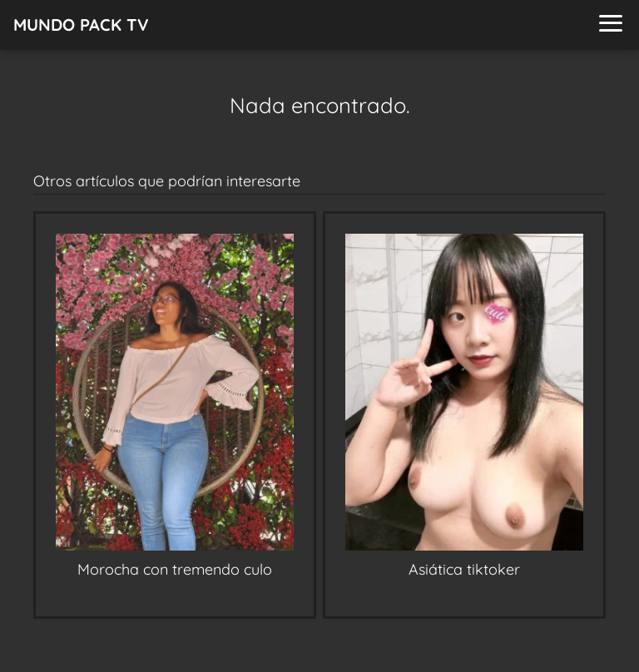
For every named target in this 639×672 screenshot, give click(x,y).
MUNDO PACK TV (81, 25)
